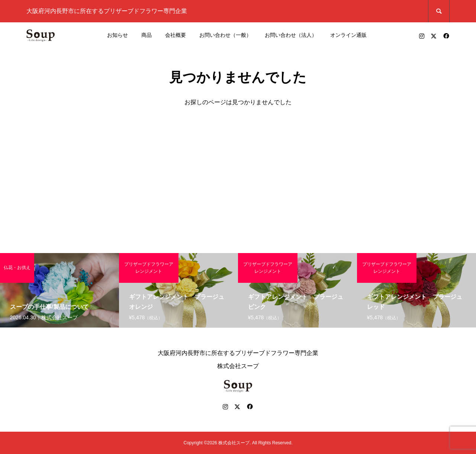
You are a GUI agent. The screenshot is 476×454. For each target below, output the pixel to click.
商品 (147, 35)
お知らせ (118, 35)
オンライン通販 (348, 35)
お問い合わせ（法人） (291, 35)
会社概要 (176, 35)
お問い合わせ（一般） (225, 35)
